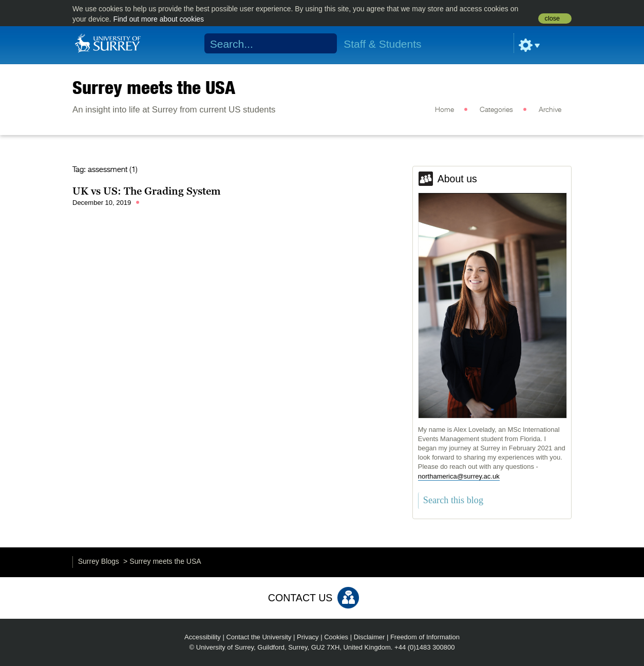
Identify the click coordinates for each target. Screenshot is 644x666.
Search (323, 44)
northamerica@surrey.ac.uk (459, 476)
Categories (496, 110)
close (552, 18)
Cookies (336, 637)
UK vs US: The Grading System (147, 191)
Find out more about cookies (158, 19)
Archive (550, 110)
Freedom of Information (425, 637)
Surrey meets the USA (154, 87)
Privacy (308, 637)
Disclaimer (370, 637)
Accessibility (203, 637)
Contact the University (259, 637)
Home (444, 110)
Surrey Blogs (99, 561)
